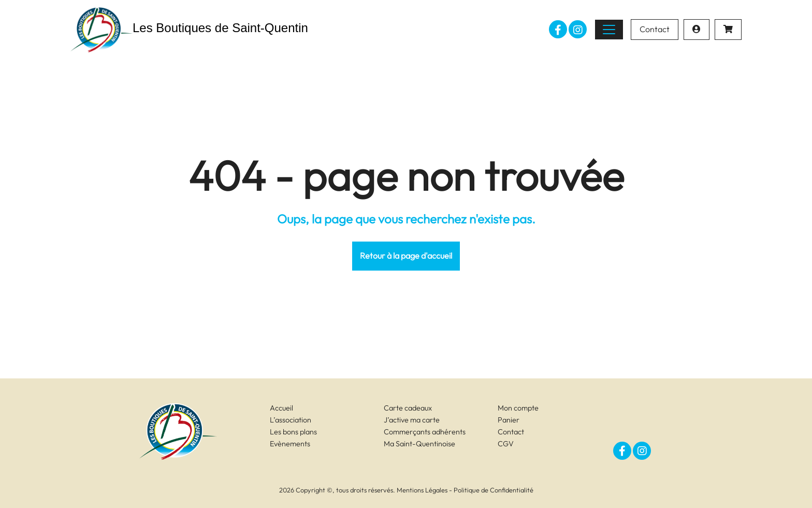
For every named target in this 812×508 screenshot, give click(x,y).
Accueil (281, 408)
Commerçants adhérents (425, 432)
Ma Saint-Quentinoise (419, 444)
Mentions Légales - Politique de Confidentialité (465, 490)
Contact (655, 29)
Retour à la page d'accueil (406, 256)
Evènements (290, 444)
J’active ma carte (412, 420)
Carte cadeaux (408, 408)
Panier (509, 420)
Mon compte (518, 408)
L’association (291, 420)
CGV (506, 444)
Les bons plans (293, 432)
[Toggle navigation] (609, 30)
